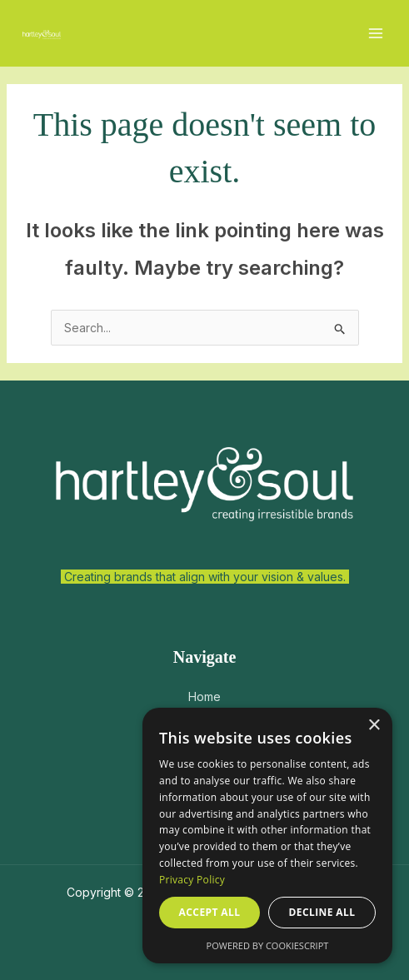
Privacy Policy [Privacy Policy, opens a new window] (192, 880)
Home (204, 696)
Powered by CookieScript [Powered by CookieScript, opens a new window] (268, 945)
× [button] (374, 726)
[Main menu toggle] (375, 34)
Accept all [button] (210, 912)
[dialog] (267, 836)
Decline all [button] (322, 912)
